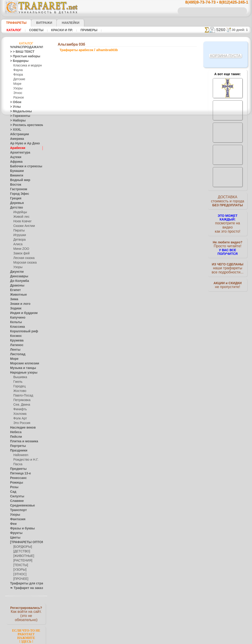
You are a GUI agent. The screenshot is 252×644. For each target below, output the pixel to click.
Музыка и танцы (21, 368)
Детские (19, 79)
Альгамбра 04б (158, 231)
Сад (13, 492)
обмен (148, 363)
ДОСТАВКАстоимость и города (228, 202)
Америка (16, 139)
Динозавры (18, 276)
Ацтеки (15, 157)
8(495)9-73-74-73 (102, 324)
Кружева (16, 341)
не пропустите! (228, 280)
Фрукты (15, 533)
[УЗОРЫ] (19, 570)
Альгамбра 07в (158, 257)
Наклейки (62, 23)
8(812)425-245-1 (157, 324)
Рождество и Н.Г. (24, 460)
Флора (18, 75)
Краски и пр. (57, 30)
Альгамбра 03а (158, 211)
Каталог (13, 30)
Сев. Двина (21, 405)
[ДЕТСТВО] (21, 551)
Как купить (108, 187)
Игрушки (19, 235)
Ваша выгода (78, 187)
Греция (15, 198)
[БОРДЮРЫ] (22, 547)
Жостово (19, 391)
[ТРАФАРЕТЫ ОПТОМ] (25, 542)
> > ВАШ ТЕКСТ (20, 52)
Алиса (17, 244)
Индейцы (19, 212)
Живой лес (20, 217)
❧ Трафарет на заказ (24, 588)
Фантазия (17, 519)
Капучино (16, 318)
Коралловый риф (21, 331)
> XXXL (15, 130)
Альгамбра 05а (158, 216)
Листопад (16, 354)
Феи (13, 524)
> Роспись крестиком (24, 125)
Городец (19, 386)
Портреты (17, 446)
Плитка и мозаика (22, 441)
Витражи (38, 23)
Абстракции (18, 134)
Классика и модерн (26, 66)
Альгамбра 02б (158, 206)
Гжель (17, 382)
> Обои (14, 102)
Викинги (15, 176)
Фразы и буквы (20, 528)
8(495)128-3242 (130, 324)
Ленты (14, 350)
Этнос (17, 93)
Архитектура (18, 153)
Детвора (19, 240)
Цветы (14, 538)
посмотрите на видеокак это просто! (228, 222)
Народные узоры (21, 373)
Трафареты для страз (24, 583)
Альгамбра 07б (158, 237)
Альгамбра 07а (158, 247)
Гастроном (17, 189)
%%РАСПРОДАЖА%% (25, 47)
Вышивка (20, 377)
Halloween (20, 455)
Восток (15, 185)
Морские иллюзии (22, 363)
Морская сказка (24, 263)
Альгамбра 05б (158, 252)
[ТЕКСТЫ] (20, 565)
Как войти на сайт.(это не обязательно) (26, 614)
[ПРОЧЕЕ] (20, 579)
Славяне (16, 501)
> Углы (14, 107)
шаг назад (126, 268)
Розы (13, 487)
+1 (143, 268)
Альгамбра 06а (158, 226)
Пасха (17, 464)
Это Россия (21, 423)
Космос (15, 336)
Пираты (18, 231)
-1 (109, 268)
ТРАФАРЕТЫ (14, 23)
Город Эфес (18, 194)
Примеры (82, 30)
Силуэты (16, 496)
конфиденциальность (114, 363)
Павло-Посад (22, 396)
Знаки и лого (18, 304)
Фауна (18, 70)
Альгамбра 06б (158, 221)
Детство (15, 208)
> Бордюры (17, 61)
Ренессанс (17, 478)
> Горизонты (18, 116)
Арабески (16, 148)
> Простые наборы (22, 56)
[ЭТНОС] (19, 574)
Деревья (15, 203)
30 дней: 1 (241, 30)
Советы (34, 30)
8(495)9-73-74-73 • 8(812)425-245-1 (212, 2)
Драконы (16, 286)
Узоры (18, 88)
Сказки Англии (23, 226)
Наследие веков (21, 428)
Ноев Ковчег (21, 221)
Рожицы (15, 483)
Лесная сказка (23, 258)
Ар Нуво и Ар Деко (22, 143)
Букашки (16, 171)
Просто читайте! (228, 242)
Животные (17, 295)
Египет (14, 290)
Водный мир (18, 180)
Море (17, 84)
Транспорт (17, 510)
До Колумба (18, 281)
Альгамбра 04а (158, 242)
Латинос (16, 345)
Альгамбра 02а (158, 201)
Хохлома (19, 414)
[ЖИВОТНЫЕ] (23, 556)
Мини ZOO (20, 249)
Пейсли (15, 437)
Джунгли (16, 272)
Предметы (17, 469)
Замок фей (20, 253)
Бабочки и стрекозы (23, 166)
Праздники (17, 451)
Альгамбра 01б (158, 196)
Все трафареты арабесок (126, 278)
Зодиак (15, 308)
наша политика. (149, 640)
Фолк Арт (20, 418)
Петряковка (21, 400)
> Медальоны (19, 111)
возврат (136, 363)
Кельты (15, 322)
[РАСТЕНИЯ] (22, 561)
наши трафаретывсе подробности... (228, 262)
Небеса (15, 432)
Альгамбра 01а (158, 191)
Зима (14, 299)
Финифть (19, 409)
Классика (16, 327)
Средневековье (20, 506)
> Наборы (16, 121)
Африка (15, 162)
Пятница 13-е (19, 473)
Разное (18, 98)
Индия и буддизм (21, 313)
